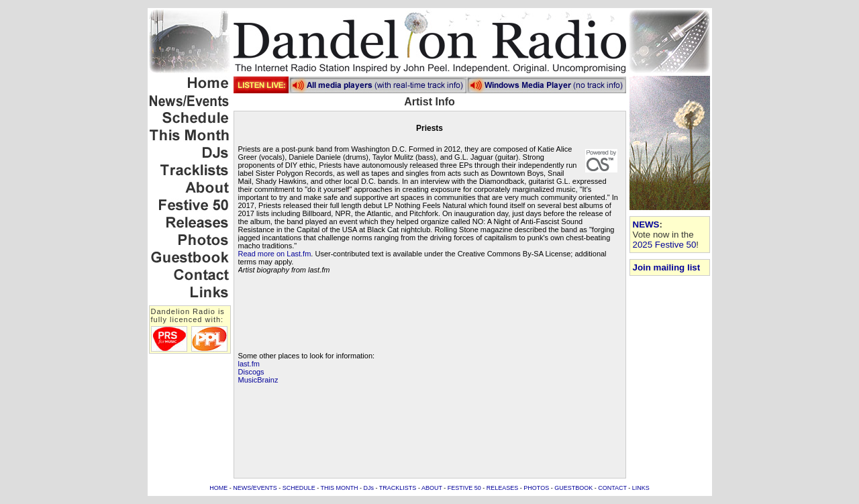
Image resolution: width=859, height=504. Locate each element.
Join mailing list (667, 267)
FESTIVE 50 (464, 488)
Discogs (251, 372)
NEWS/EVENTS (255, 488)
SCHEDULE (299, 488)
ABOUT (432, 488)
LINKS (641, 488)
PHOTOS (536, 488)
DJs (369, 488)
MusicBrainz (258, 380)
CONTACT (612, 488)
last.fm (249, 364)
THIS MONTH (340, 488)
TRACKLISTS (398, 488)
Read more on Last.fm (275, 254)
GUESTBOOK (573, 488)
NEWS (646, 224)
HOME (218, 488)
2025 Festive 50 (665, 245)
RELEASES (503, 488)
